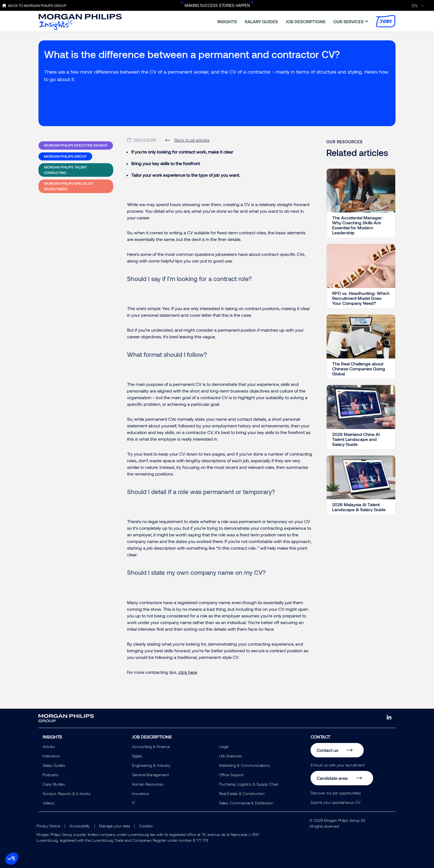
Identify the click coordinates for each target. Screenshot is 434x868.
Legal (224, 746)
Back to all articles (192, 140)
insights (227, 21)
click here (188, 672)
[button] (12, 859)
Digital (137, 756)
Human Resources (148, 784)
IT (134, 803)
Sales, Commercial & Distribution (246, 803)
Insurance (140, 793)
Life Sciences (231, 756)
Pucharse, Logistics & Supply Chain (249, 784)
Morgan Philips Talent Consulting (66, 170)
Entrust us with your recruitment (338, 765)
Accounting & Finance (151, 746)
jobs (386, 21)
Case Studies (54, 784)
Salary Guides (54, 765)
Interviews (51, 756)
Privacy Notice (48, 826)
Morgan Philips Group (65, 156)
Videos (48, 803)
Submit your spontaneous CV (336, 802)
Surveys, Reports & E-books (67, 793)
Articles (49, 746)
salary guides (261, 21)
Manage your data (114, 826)
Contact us (327, 750)
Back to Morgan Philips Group (37, 6)
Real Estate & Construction (242, 793)
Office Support (231, 775)
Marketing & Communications (244, 765)
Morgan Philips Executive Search (76, 145)
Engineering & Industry (151, 765)
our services (348, 21)
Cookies (146, 826)
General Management (150, 775)
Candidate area (332, 778)
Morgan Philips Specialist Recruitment (69, 186)
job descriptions (306, 21)
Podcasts (51, 775)
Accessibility (80, 826)
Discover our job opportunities (336, 793)
